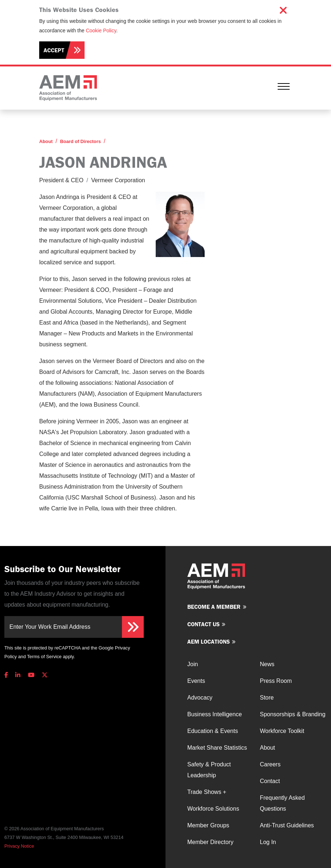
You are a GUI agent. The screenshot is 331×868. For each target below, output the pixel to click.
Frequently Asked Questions (282, 803)
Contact (270, 781)
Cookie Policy (101, 30)
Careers (270, 764)
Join (193, 664)
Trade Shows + (207, 792)
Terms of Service (44, 657)
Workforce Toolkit (282, 731)
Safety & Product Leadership (209, 770)
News (267, 664)
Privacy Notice (19, 846)
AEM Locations (209, 641)
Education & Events (213, 731)
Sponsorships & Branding (293, 714)
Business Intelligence (214, 714)
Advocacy (200, 698)
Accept (54, 50)
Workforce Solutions (213, 809)
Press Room (276, 681)
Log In (268, 842)
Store (267, 698)
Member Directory (210, 842)
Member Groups (208, 825)
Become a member (214, 607)
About (46, 141)
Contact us (203, 624)
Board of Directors (80, 141)
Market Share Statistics (217, 748)
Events (196, 681)
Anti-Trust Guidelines (287, 825)
